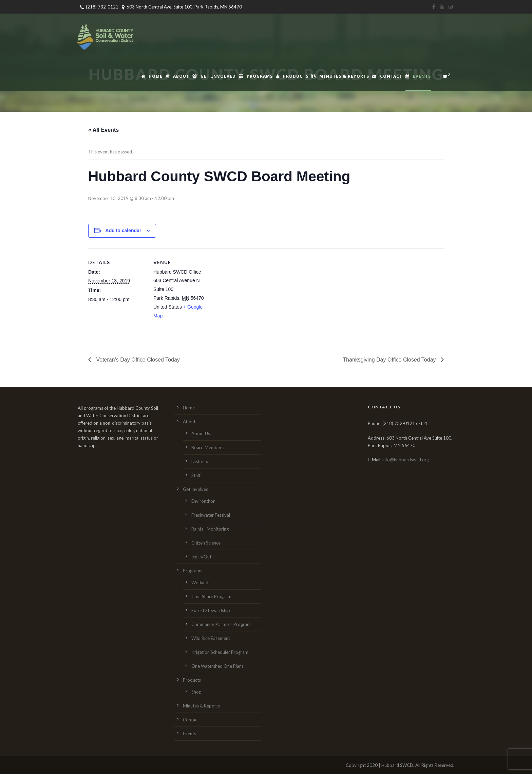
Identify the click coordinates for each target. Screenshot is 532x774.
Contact (387, 76)
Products (292, 76)
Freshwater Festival (211, 515)
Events (418, 76)
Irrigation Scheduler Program (220, 652)
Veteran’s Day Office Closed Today (137, 360)
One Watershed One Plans (217, 666)
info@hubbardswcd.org (406, 460)
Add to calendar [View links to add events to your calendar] (123, 231)
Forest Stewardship (211, 610)
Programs (256, 76)
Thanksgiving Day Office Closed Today (390, 360)
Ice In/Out (201, 557)
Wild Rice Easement (211, 638)
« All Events (103, 130)
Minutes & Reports (340, 76)
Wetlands (201, 583)
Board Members (207, 447)
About (177, 76)
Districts (200, 461)
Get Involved (214, 76)
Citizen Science (206, 543)
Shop (196, 692)
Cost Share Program (211, 596)
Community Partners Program (221, 624)
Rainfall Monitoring (210, 529)
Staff (196, 475)
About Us (201, 434)
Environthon (203, 501)
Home (152, 76)
